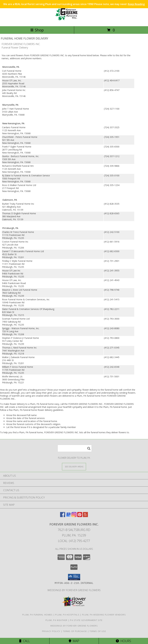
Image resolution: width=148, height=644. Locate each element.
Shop (37, 30)
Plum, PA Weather (57, 620)
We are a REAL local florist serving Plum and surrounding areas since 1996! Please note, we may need (74, 4)
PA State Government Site (86, 620)
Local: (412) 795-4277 (74, 541)
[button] (74, 577)
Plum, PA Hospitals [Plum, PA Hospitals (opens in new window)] (67, 615)
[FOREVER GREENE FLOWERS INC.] (74, 22)
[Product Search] (75, 448)
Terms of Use (98, 631)
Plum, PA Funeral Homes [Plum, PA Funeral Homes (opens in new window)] (37, 615)
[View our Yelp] (85, 516)
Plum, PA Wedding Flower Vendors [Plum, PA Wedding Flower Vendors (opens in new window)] (104, 615)
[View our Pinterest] (80, 516)
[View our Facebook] (63, 516)
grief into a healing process (32, 390)
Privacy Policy (51, 631)
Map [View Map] (74, 641)
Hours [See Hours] (123, 641)
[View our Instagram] (74, 516)
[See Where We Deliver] (74, 466)
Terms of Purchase (75, 631)
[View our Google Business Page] (68, 516)
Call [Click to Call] (25, 641)
